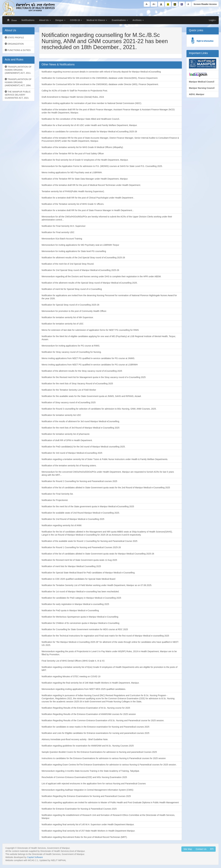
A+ (154, 4)
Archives (138, 20)
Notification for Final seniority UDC (58, 232)
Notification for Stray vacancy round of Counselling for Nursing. (72, 352)
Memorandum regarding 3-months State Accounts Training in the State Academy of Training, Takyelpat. (91, 771)
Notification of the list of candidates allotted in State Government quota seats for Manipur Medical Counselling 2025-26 (98, 554)
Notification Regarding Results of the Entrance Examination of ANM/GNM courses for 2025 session (89, 714)
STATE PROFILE (14, 38)
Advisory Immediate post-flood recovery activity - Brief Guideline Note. (75, 739)
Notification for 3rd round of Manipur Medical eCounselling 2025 (72, 453)
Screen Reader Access (205, 4)
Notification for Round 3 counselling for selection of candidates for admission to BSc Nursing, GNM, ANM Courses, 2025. (99, 409)
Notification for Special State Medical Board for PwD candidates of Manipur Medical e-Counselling (88, 573)
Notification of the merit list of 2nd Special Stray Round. (68, 264)
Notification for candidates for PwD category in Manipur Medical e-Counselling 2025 (81, 598)
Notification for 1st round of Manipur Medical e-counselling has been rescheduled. (80, 592)
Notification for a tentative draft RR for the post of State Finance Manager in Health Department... (88, 210)
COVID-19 (76, 20)
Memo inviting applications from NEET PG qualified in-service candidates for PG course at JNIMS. (88, 358)
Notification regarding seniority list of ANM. (62, 525)
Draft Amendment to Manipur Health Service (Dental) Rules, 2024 (73, 97)
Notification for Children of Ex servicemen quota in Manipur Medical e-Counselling (80, 623)
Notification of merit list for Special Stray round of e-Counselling (72, 289)
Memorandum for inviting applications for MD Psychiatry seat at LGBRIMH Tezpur (80, 245)
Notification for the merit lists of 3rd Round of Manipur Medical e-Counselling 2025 (80, 428)
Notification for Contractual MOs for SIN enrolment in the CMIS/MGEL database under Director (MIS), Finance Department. (100, 84)
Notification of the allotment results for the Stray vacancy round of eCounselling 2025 (82, 371)
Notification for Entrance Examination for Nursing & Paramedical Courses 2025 (79, 809)
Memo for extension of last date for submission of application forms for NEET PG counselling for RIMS (90, 330)
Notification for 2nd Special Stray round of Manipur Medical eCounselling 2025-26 (80, 270)
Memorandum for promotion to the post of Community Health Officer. (74, 311)
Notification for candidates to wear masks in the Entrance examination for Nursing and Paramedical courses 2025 (95, 727)
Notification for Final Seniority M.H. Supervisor (64, 226)
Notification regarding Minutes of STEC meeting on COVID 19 (71, 676)
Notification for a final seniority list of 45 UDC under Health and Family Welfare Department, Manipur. (89, 125)
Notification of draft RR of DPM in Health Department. (67, 440)
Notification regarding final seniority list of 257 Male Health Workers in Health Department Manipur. (88, 831)
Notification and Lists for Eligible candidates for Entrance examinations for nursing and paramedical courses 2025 (95, 733)
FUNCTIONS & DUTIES (18, 50)
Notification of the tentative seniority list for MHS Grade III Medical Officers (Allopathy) (82, 147)
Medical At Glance (97, 20)
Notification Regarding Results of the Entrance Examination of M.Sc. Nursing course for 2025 (86, 708)
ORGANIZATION (14, 44)
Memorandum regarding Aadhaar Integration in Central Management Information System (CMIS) (87, 790)
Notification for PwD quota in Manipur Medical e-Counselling (70, 610)
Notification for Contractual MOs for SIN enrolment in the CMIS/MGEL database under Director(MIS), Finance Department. (100, 78)
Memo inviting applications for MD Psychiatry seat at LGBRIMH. (72, 172)
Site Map (188, 849)
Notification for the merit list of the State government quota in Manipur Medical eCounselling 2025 (88, 506)
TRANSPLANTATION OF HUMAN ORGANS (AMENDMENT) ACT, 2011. (18, 70)
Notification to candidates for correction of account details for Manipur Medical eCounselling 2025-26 (89, 132)
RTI (212, 849)
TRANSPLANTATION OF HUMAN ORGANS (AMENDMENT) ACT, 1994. (18, 82)
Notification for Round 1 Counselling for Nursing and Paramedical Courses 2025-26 (81, 547)
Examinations (120, 20)
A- (147, 4)
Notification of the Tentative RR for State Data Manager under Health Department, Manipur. (85, 179)
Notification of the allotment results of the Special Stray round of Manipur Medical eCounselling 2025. (90, 283)
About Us (45, 20)
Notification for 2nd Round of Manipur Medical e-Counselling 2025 (73, 519)
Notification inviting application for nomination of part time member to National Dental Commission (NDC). (92, 103)
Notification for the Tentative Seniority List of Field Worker (69, 390)
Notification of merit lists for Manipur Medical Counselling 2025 (71, 566)
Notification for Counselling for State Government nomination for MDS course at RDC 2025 (85, 629)
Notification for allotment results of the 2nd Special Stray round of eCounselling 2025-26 (83, 258)
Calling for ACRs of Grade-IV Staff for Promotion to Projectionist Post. (75, 91)
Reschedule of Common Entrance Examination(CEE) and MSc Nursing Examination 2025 (84, 777)
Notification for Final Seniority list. (57, 494)
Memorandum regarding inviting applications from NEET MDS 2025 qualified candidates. (84, 689)
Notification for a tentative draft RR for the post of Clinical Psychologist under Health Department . (88, 198)
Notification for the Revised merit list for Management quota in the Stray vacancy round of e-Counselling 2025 (94, 377)
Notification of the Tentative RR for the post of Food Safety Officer (73, 154)
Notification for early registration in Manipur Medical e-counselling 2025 (75, 604)
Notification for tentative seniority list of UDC (63, 324)
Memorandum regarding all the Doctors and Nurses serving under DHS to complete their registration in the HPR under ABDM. (101, 276)
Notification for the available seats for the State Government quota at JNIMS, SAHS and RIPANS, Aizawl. (91, 396)
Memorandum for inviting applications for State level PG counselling (74, 251)
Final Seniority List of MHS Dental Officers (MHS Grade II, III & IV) (73, 661)
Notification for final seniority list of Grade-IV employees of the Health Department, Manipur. (85, 160)
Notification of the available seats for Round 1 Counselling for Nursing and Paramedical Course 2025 (89, 541)
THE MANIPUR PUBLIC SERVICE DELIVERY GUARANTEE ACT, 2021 (18, 95)
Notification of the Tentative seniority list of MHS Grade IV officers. (73, 204)
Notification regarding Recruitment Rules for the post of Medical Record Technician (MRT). (84, 837)
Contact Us (201, 849)
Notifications (28, 20)
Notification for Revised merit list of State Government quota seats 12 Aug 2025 (79, 560)
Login (213, 20)
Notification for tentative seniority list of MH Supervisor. (68, 317)
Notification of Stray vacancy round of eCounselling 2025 (69, 402)
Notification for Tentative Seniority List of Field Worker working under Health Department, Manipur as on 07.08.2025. (97, 585)
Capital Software (35, 857)
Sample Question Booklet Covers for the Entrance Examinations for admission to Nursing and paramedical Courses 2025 (99, 752)
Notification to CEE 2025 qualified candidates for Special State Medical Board (78, 579)
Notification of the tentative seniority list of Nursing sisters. (69, 466)
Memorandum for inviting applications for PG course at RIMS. (71, 346)
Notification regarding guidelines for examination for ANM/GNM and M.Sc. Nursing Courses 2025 (88, 746)
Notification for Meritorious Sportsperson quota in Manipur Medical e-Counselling (80, 617)
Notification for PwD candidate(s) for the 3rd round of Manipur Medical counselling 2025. (83, 447)
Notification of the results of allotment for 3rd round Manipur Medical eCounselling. (81, 421)
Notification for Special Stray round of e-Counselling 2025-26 (70, 305)
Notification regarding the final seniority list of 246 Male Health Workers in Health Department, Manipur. (90, 683)
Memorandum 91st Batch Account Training (62, 239)
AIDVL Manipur (197, 94)
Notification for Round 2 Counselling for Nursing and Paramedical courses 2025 (79, 481)
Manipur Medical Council (202, 82)
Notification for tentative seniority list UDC (61, 415)
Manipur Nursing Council (202, 88)
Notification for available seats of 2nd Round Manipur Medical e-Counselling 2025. (81, 513)
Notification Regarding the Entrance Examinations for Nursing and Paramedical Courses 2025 (86, 796)
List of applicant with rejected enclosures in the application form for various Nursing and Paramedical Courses (94, 784)
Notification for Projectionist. (55, 500)
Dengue (60, 20)
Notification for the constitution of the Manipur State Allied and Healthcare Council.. (81, 119)
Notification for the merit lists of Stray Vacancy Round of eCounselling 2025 (77, 384)
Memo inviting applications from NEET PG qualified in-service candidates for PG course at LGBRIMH (90, 365)
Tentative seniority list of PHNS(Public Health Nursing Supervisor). (73, 191)
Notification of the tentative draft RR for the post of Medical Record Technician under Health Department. (91, 185)
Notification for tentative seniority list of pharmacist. (66, 434)
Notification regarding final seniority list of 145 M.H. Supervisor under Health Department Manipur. (88, 824)
